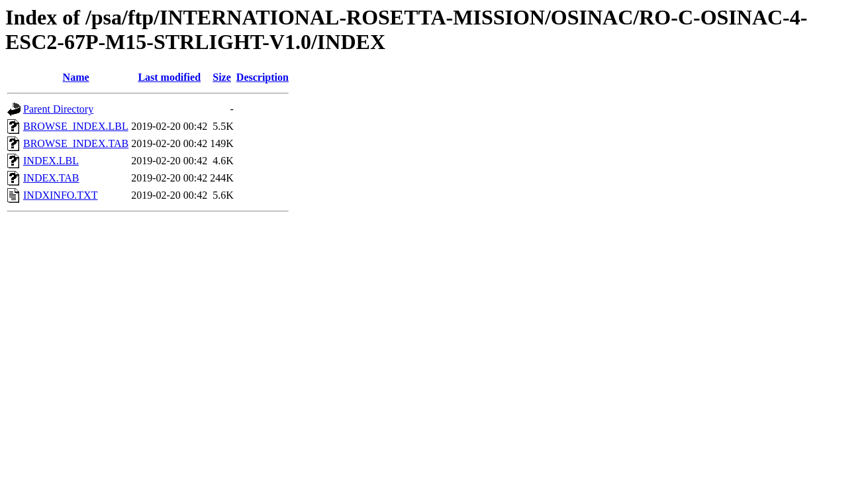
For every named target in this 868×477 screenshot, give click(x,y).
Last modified (169, 77)
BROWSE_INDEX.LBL (76, 126)
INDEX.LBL (51, 161)
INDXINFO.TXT (60, 195)
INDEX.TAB (51, 178)
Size (222, 77)
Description (263, 77)
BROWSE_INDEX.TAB (76, 143)
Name (76, 77)
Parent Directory (58, 109)
